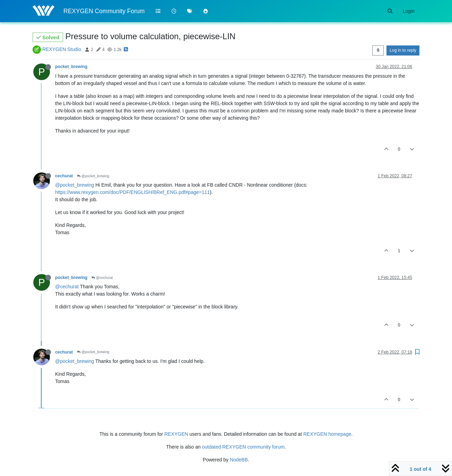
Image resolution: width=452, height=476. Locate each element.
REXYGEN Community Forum (104, 11)
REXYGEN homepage (327, 434)
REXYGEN (176, 434)
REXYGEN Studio (62, 49)
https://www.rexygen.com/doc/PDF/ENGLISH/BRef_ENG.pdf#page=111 (132, 192)
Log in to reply (403, 50)
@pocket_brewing (93, 176)
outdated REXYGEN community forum (243, 447)
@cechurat (102, 278)
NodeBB (239, 460)
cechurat (64, 176)
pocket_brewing (71, 67)
